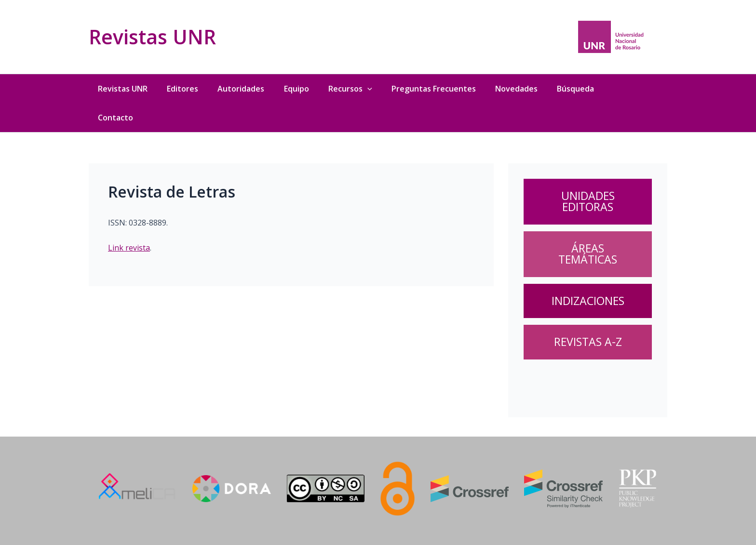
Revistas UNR (152, 37)
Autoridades (240, 89)
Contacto (114, 118)
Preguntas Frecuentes (434, 89)
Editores (182, 89)
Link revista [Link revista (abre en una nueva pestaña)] (129, 248)
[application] (367, 89)
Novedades (517, 89)
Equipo (296, 89)
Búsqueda (577, 89)
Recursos (350, 89)
